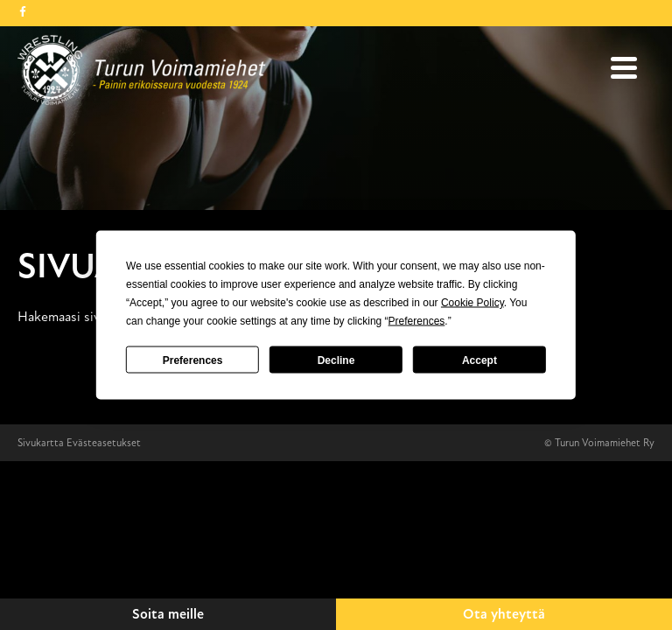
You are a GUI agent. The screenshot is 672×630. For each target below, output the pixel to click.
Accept (479, 360)
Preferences (193, 360)
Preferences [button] (417, 321)
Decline (336, 360)
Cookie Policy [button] (472, 303)
